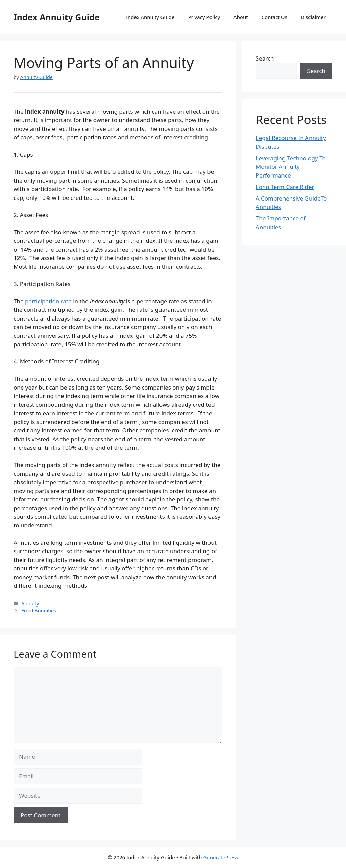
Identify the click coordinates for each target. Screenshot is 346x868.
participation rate (48, 301)
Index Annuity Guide (57, 17)
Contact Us (274, 17)
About (241, 17)
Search (265, 58)
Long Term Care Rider (285, 187)
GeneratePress (220, 857)
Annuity (30, 603)
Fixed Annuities (39, 611)
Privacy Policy (204, 17)
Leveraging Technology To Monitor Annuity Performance (291, 167)
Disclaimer (313, 17)
